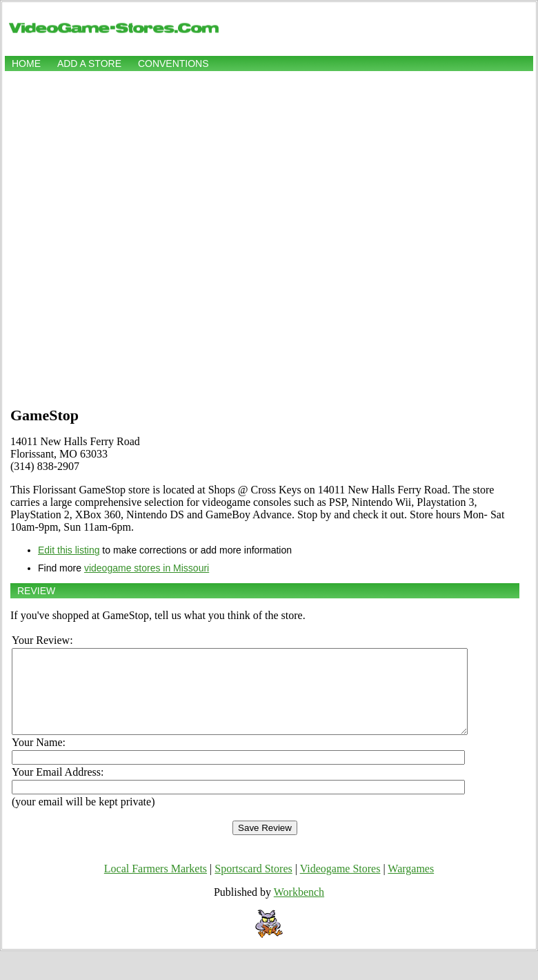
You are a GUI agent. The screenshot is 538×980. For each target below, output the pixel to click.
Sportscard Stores (253, 885)
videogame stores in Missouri (147, 568)
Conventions (173, 63)
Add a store (89, 63)
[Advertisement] (157, 237)
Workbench (299, 909)
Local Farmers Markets (156, 885)
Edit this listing (69, 550)
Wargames (411, 885)
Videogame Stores (340, 885)
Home (26, 63)
